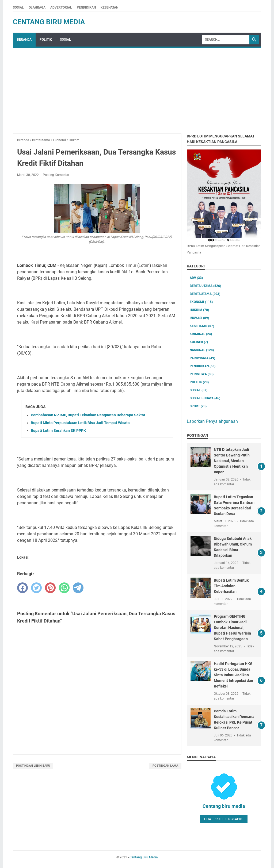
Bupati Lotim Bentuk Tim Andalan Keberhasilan (231, 586)
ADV (196, 278)
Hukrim (199, 310)
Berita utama (205, 286)
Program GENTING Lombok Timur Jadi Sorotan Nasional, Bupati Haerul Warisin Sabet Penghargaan (232, 628)
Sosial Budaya (205, 398)
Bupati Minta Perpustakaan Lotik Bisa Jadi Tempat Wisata (80, 423)
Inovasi (199, 318)
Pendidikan (203, 366)
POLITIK (46, 40)
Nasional (202, 350)
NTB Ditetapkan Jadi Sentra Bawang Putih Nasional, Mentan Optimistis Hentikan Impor (232, 461)
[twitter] (36, 588)
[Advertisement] (137, 88)
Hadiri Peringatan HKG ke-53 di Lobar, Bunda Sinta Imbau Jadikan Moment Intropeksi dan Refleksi (233, 675)
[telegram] (78, 588)
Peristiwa (202, 374)
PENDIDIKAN (86, 7)
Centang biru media (224, 806)
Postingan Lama (165, 766)
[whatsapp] (64, 588)
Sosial (199, 390)
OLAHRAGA (37, 7)
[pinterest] (50, 588)
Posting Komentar (56, 175)
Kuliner (199, 342)
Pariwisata (202, 358)
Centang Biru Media (49, 22)
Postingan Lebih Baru (33, 766)
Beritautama (205, 294)
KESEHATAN (109, 7)
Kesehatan (202, 326)
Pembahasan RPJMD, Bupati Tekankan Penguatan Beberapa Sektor (88, 415)
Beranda (24, 40)
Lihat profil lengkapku (224, 819)
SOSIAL (18, 7)
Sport (198, 406)
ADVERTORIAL (61, 7)
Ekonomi (201, 302)
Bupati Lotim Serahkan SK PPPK (58, 431)
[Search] (226, 40)
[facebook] (22, 588)
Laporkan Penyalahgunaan (212, 421)
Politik (199, 382)
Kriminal (201, 334)
